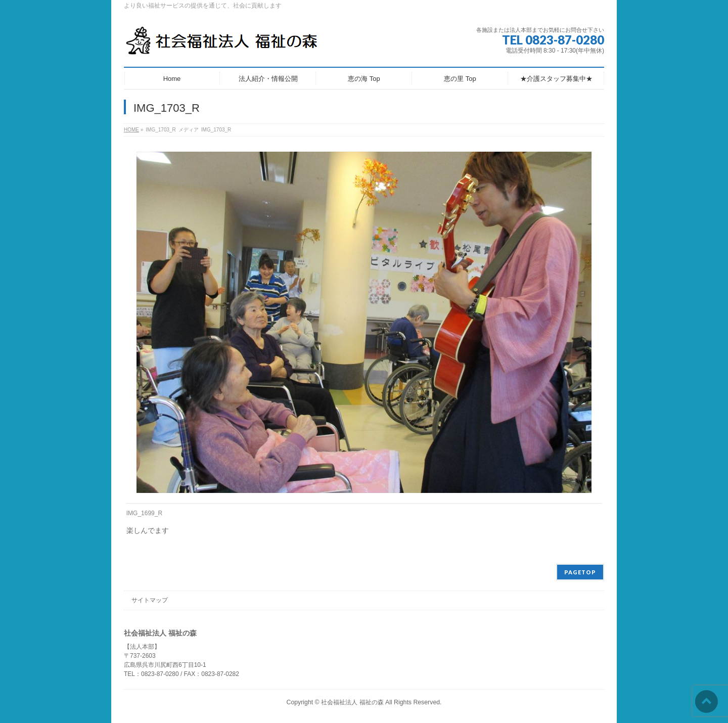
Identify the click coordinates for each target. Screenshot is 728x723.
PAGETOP (580, 572)
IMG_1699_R (144, 513)
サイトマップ (150, 600)
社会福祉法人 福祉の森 (352, 702)
